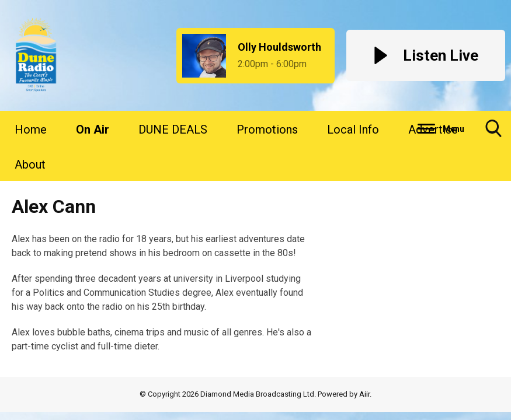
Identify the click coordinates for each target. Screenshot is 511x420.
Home (31, 129)
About (30, 164)
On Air (93, 129)
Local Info (353, 129)
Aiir (364, 394)
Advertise (433, 129)
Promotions (267, 129)
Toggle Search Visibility (493, 133)
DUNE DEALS (173, 129)
